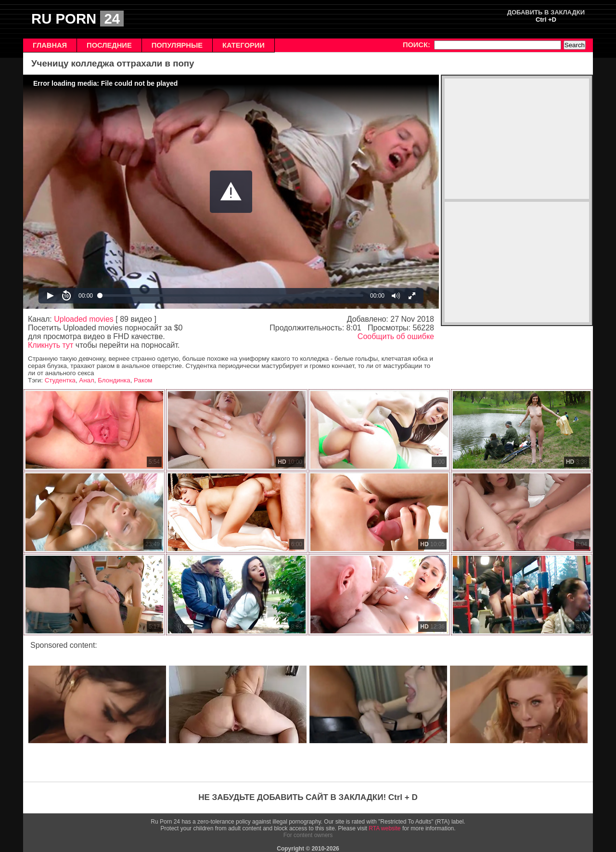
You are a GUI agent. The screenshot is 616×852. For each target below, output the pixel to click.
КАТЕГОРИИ (244, 45)
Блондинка (114, 380)
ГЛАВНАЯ (50, 45)
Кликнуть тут (51, 345)
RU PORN (77, 19)
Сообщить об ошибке (396, 336)
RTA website (385, 828)
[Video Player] (231, 192)
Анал (86, 380)
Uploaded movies (84, 319)
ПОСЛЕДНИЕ (109, 45)
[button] (231, 192)
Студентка (60, 380)
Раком (143, 380)
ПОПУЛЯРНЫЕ (177, 45)
